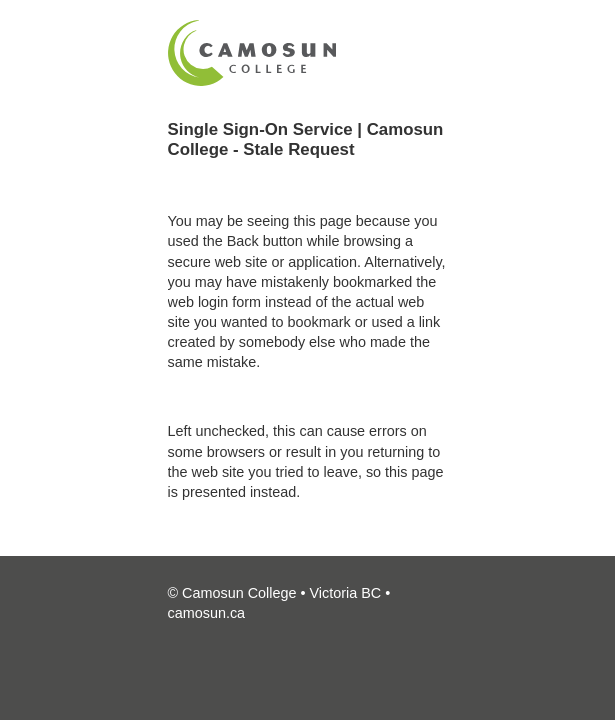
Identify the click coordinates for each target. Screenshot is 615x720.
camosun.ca (207, 613)
